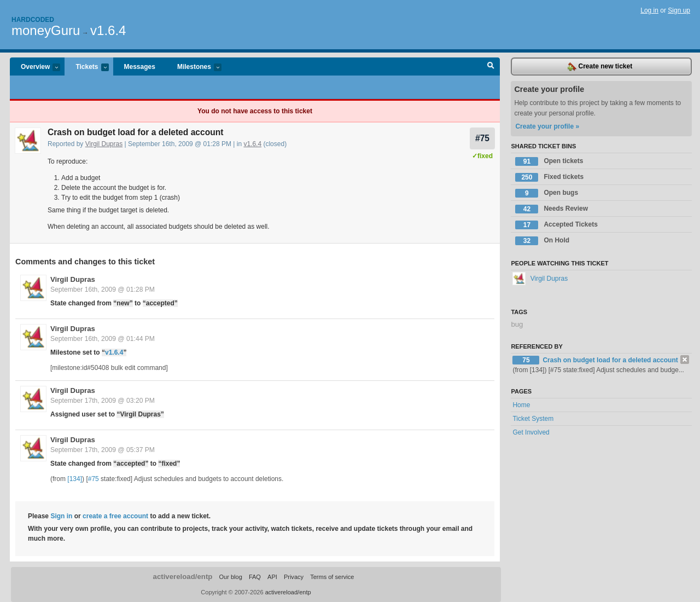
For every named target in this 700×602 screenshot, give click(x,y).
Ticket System (533, 419)
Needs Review (552, 209)
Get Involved (531, 432)
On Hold (542, 241)
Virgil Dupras (104, 144)
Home (521, 405)
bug (517, 324)
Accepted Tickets (556, 225)
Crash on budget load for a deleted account (610, 360)
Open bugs (547, 193)
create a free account (115, 516)
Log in (649, 10)
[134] (75, 479)
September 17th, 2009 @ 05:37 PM (103, 450)
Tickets (86, 68)
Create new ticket (600, 67)
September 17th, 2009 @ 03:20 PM (103, 401)
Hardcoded (33, 20)
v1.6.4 (108, 30)
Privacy (294, 577)
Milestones (194, 68)
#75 (482, 138)
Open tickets (549, 161)
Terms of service (332, 577)
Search (491, 67)
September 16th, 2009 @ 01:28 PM (103, 290)
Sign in (61, 516)
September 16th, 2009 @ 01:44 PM (103, 339)
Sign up (679, 10)
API (272, 577)
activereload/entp (183, 577)
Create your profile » (547, 126)
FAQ (255, 577)
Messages (140, 67)
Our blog (230, 577)
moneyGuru (46, 30)
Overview (35, 68)
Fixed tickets (549, 177)
